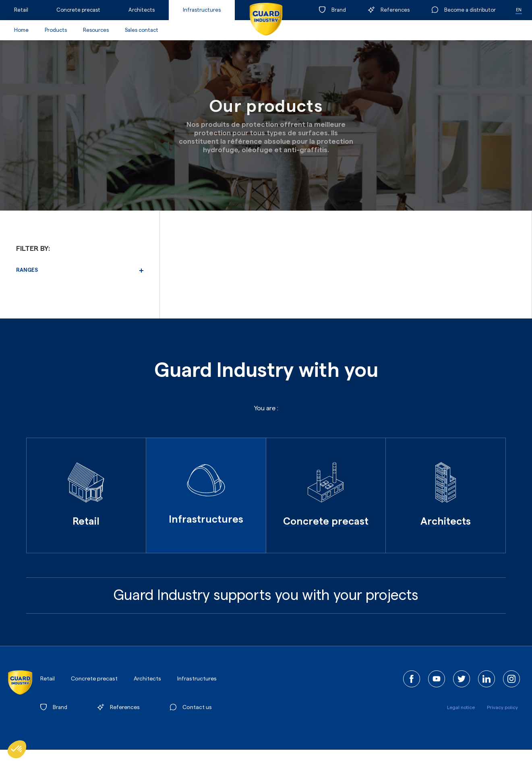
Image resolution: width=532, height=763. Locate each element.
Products (56, 30)
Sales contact (142, 30)
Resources (96, 30)
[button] (17, 749)
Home (21, 30)
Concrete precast (78, 10)
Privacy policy (502, 707)
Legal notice (461, 707)
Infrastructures (202, 10)
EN (519, 10)
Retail (21, 10)
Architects (142, 10)
